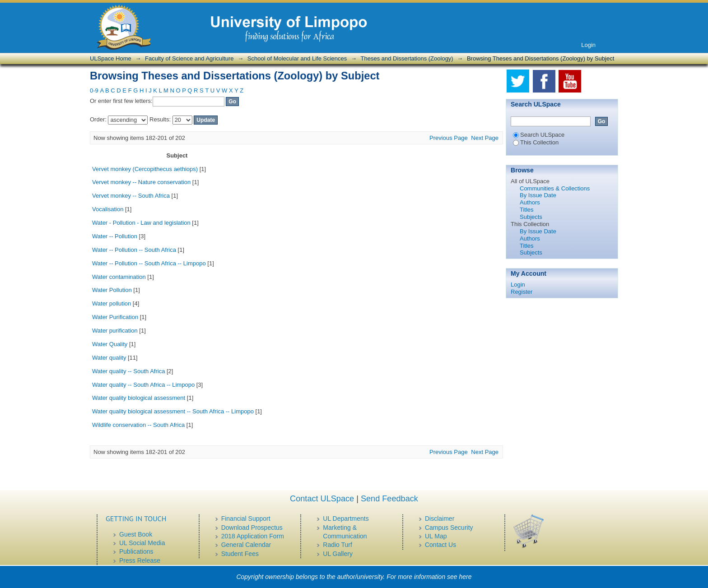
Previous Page (449, 138)
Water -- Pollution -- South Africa (134, 250)
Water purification (115, 331)
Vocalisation (108, 209)
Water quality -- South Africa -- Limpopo (143, 385)
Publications (136, 551)
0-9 (94, 90)
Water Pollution (112, 290)
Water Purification (115, 317)
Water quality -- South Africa (128, 371)
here (466, 577)
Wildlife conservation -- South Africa (138, 425)
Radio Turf (338, 545)
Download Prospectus (252, 528)
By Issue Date (538, 195)
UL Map (436, 536)
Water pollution (112, 303)
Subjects (531, 217)
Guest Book (136, 534)
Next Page (485, 138)
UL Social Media (142, 543)
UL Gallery (338, 554)
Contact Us (440, 545)
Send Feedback (389, 499)
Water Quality (110, 344)
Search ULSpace (539, 135)
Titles (527, 210)
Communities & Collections (555, 188)
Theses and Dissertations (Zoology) (407, 58)
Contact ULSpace (322, 499)
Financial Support (246, 519)
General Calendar (246, 545)
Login (588, 45)
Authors (530, 202)
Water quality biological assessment (139, 398)
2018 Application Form (253, 536)
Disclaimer (440, 519)
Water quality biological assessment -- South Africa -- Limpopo (173, 411)
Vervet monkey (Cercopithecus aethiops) (145, 169)
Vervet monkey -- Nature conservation (141, 182)
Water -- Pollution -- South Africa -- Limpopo (149, 263)
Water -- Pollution (115, 236)
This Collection (536, 142)
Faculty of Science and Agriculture (189, 58)
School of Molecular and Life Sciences (297, 58)
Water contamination (119, 277)
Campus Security (449, 528)
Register (522, 292)
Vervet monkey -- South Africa (131, 196)
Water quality (109, 358)
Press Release (140, 560)
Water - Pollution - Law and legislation (141, 223)
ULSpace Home (111, 58)
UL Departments (346, 519)
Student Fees (240, 554)
